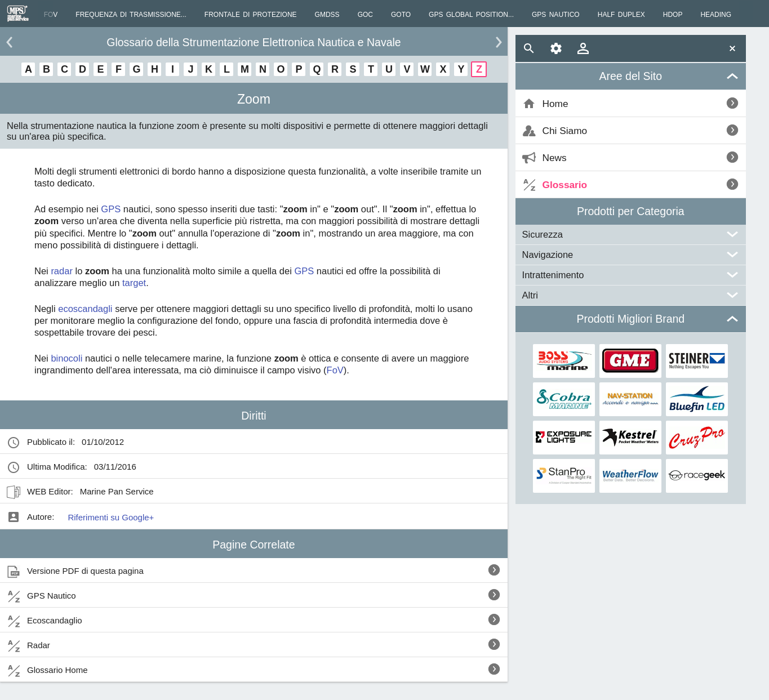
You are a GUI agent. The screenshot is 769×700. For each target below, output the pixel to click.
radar (62, 271)
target (134, 283)
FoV (335, 370)
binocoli (66, 358)
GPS (111, 209)
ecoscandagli (85, 309)
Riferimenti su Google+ (111, 517)
